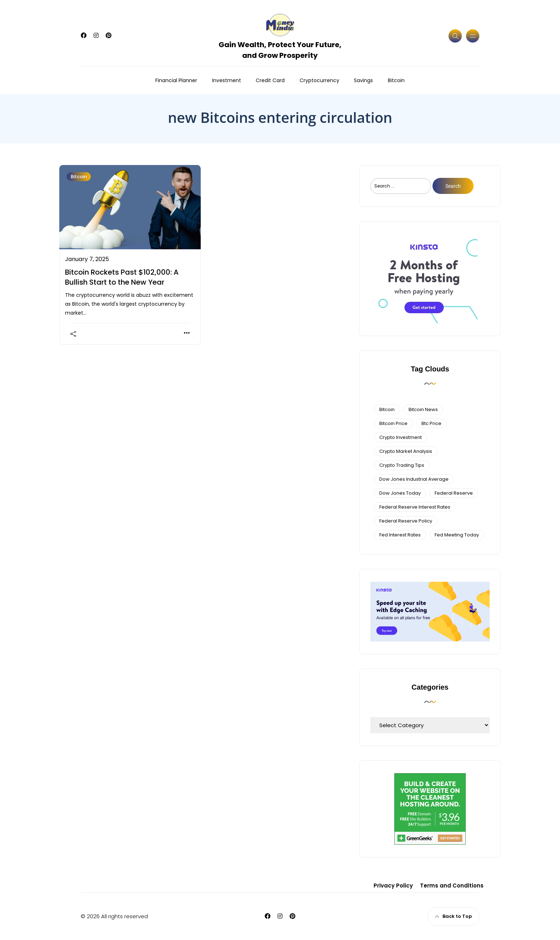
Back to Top (453, 916)
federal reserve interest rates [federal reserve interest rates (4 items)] (415, 507)
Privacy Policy (393, 886)
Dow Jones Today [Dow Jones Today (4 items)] (400, 493)
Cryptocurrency (319, 80)
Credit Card (270, 80)
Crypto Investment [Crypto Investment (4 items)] (401, 437)
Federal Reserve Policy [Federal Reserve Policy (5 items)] (406, 521)
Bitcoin (396, 80)
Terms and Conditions (452, 886)
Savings (363, 80)
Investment (227, 80)
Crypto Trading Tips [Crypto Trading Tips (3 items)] (402, 465)
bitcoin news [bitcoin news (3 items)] (423, 409)
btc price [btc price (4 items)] (431, 423)
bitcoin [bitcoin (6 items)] (387, 409)
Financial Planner (176, 80)
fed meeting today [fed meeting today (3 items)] (457, 535)
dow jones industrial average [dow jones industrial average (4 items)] (414, 479)
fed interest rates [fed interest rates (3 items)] (400, 535)
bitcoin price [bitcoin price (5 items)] (393, 423)
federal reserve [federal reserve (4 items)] (454, 493)
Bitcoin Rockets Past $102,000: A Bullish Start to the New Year (122, 277)
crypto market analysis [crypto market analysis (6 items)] (406, 451)
